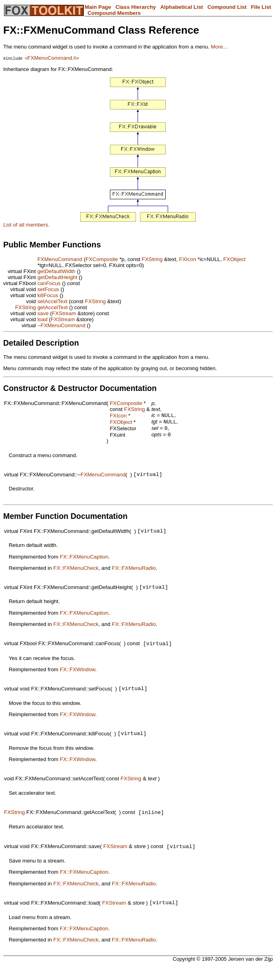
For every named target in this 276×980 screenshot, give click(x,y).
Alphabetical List (182, 7)
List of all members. (26, 225)
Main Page (98, 7)
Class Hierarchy (136, 7)
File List (261, 7)
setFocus (48, 289)
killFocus (48, 295)
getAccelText (53, 307)
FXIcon (188, 259)
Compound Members (114, 13)
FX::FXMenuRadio (134, 574)
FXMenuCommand (60, 259)
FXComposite (102, 259)
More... (219, 47)
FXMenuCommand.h (52, 58)
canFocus (49, 283)
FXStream (64, 313)
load (42, 319)
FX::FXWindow (77, 677)
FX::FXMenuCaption (84, 562)
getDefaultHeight (57, 277)
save (43, 313)
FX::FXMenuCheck (76, 574)
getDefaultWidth (56, 271)
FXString (152, 259)
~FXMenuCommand (61, 325)
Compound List (227, 7)
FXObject (235, 259)
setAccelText (52, 301)
